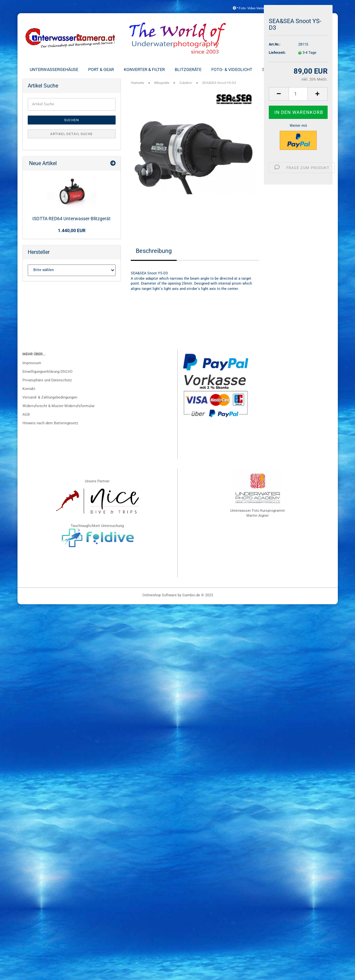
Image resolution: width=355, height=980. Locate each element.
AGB (26, 420)
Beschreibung (154, 256)
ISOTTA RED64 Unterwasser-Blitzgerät (71, 224)
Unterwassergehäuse (54, 70)
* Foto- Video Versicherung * (255, 8)
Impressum (32, 369)
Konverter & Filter (144, 70)
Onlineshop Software (160, 601)
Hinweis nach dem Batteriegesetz (50, 429)
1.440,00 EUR (72, 236)
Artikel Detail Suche (71, 140)
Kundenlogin (313, 8)
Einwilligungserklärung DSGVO (48, 377)
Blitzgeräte (188, 70)
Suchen (71, 126)
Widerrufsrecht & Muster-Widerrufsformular (59, 412)
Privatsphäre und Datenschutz (47, 386)
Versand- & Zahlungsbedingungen (50, 403)
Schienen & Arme (280, 70)
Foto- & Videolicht (232, 70)
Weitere (317, 70)
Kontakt (29, 394)
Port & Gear (101, 70)
